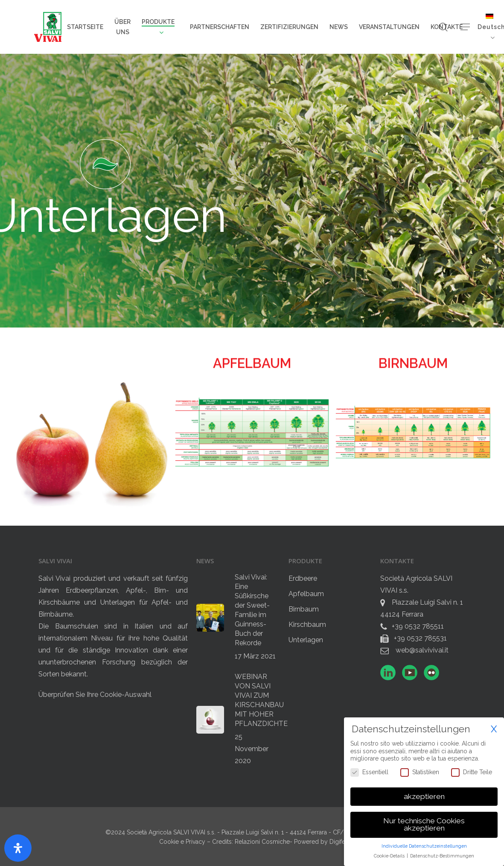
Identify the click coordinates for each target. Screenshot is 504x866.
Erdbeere (303, 578)
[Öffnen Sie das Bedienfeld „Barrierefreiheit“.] (18, 848)
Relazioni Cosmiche (262, 842)
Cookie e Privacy (183, 842)
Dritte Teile (472, 771)
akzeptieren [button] (424, 795)
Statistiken (420, 771)
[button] (465, 27)
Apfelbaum (306, 594)
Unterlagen (306, 640)
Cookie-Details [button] (390, 854)
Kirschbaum (307, 625)
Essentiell (369, 771)
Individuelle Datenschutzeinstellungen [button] (424, 844)
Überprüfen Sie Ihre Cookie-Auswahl (95, 695)
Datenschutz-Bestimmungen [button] (442, 854)
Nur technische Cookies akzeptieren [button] (424, 823)
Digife (337, 842)
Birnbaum (304, 609)
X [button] (494, 727)
